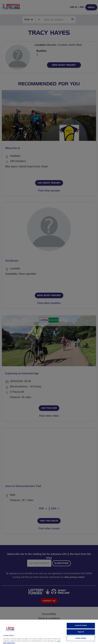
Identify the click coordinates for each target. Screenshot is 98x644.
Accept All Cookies (81, 625)
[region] (49, 632)
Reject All (81, 632)
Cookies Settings (81, 638)
